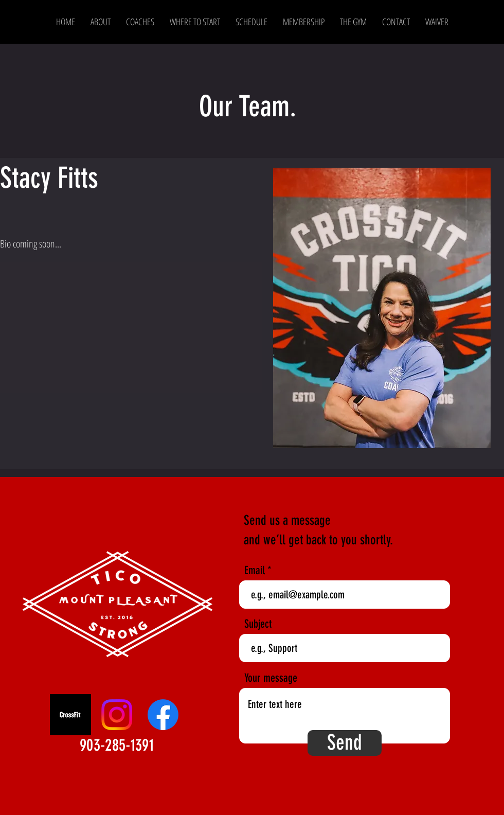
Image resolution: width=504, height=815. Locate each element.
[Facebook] (163, 715)
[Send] (345, 743)
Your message (271, 678)
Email (255, 571)
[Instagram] (117, 715)
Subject (258, 624)
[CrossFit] (70, 715)
